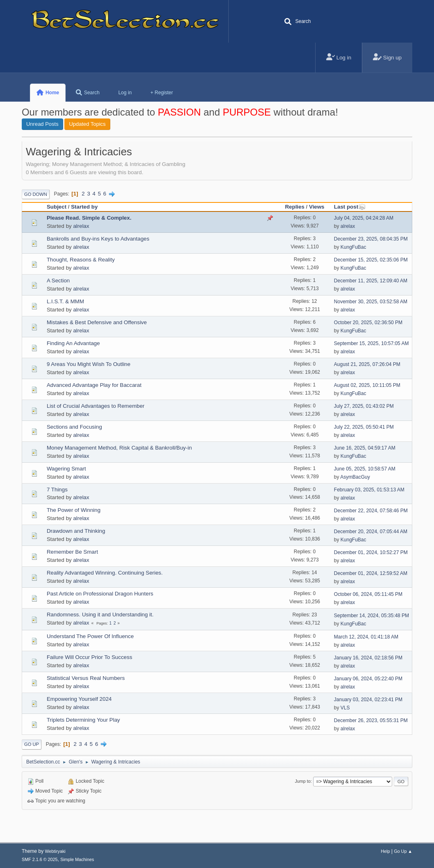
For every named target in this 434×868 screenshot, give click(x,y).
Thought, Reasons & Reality (81, 260)
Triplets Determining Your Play (83, 720)
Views (317, 207)
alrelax (81, 226)
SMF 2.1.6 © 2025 (40, 859)
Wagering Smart (66, 469)
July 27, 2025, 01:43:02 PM (364, 406)
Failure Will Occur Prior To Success (90, 657)
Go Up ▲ (403, 851)
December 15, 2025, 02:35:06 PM (371, 260)
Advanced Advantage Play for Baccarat (94, 385)
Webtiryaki (55, 851)
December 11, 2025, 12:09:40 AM (371, 281)
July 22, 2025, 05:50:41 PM (364, 427)
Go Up (32, 744)
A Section (58, 281)
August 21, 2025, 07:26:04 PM (367, 364)
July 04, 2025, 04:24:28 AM (364, 218)
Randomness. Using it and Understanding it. (100, 615)
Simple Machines (77, 859)
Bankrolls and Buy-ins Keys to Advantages (98, 239)
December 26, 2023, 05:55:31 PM (371, 720)
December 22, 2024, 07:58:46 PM (371, 511)
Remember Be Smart (72, 552)
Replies (294, 207)
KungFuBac (353, 247)
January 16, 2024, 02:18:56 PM (368, 658)
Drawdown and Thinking (76, 531)
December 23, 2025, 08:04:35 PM (371, 239)
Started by (84, 207)
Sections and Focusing (74, 427)
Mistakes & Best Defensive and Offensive (97, 322)
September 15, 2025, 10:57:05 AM (372, 343)
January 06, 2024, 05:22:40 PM (368, 679)
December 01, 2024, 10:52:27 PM (371, 552)
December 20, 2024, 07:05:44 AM (371, 532)
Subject (57, 207)
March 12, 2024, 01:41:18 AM (366, 637)
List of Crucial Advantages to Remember (96, 406)
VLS (345, 708)
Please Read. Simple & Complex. (89, 218)
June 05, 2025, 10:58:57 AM (365, 469)
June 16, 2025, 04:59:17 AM (365, 448)
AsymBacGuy (355, 477)
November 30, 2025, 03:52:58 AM (371, 302)
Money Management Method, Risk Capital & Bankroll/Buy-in (119, 448)
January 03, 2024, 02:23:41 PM (368, 700)
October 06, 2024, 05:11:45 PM (368, 594)
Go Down (36, 194)
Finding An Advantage (73, 343)
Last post (350, 207)
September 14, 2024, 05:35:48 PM (372, 616)
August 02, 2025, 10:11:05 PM (367, 385)
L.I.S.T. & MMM (65, 301)
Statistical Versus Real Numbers (86, 678)
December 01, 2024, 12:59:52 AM (371, 573)
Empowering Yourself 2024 (79, 699)
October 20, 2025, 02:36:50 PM (368, 323)
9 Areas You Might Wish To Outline (89, 364)
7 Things (57, 490)
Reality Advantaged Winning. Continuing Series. (105, 573)
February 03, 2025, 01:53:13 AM (369, 490)
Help (385, 851)
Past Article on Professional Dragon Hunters (100, 594)
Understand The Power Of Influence (90, 636)
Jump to (302, 781)
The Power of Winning (74, 510)
